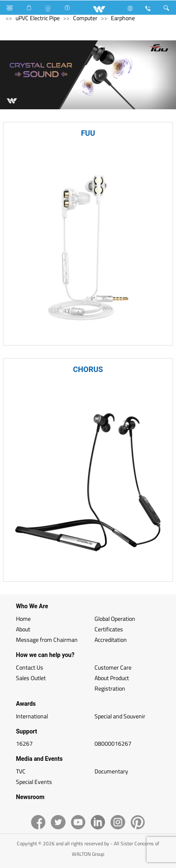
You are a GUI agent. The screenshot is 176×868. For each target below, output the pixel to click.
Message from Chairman (47, 640)
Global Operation (115, 619)
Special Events (34, 782)
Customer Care (113, 667)
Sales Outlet (31, 678)
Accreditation (111, 640)
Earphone (123, 18)
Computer (85, 18)
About (23, 629)
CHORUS (88, 369)
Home (23, 619)
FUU (88, 133)
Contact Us (30, 667)
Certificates (109, 629)
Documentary (111, 771)
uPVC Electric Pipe (38, 18)
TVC (21, 771)
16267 (24, 743)
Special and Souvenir (120, 716)
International (32, 716)
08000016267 (113, 743)
